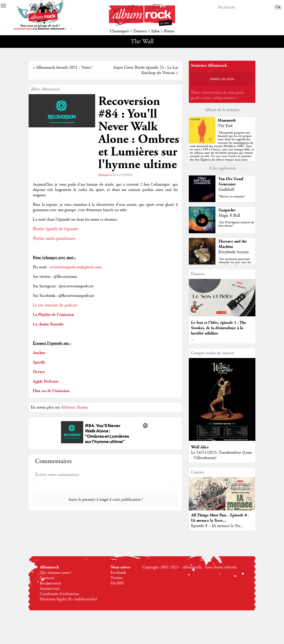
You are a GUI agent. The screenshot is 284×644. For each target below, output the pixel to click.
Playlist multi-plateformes (54, 239)
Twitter (117, 578)
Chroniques (119, 31)
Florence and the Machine (233, 244)
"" (222, 153)
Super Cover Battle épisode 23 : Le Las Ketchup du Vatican (146, 70)
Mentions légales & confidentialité (68, 599)
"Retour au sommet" (232, 197)
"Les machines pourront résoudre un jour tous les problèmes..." (235, 262)
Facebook (118, 573)
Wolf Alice (200, 447)
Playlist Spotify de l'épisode (55, 229)
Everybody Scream (234, 252)
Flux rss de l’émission (51, 391)
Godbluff (226, 190)
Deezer (39, 372)
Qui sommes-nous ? (56, 573)
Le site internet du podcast (55, 305)
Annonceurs (50, 589)
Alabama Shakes (74, 407)
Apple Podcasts (46, 381)
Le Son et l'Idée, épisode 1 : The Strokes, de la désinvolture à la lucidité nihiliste (219, 328)
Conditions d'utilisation (59, 594)
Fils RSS (117, 583)
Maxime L (105, 175)
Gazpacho (227, 210)
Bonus (169, 31)
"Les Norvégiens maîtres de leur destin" (236, 224)
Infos (155, 31)
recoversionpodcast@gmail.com (76, 267)
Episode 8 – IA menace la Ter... (217, 526)
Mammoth (227, 120)
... (193, 339)
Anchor (39, 353)
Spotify (39, 362)
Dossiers (140, 31)
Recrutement (50, 583)
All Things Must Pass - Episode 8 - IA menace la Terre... (220, 518)
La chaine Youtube (48, 324)
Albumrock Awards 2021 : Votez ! (64, 68)
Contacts (47, 578)
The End (225, 126)
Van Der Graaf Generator (231, 182)
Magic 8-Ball (229, 216)
